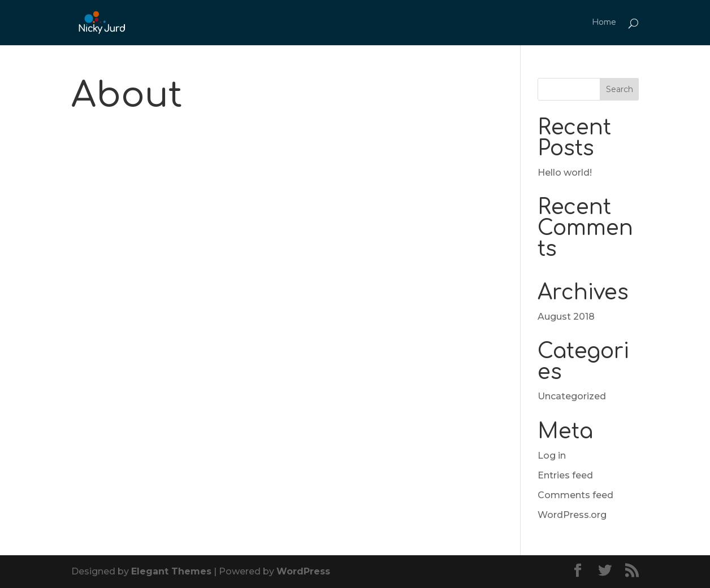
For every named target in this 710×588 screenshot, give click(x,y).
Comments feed (575, 495)
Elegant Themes (171, 571)
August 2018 (566, 317)
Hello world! (565, 173)
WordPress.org (572, 515)
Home (604, 23)
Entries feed (565, 475)
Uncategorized (572, 396)
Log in (552, 456)
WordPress (303, 571)
